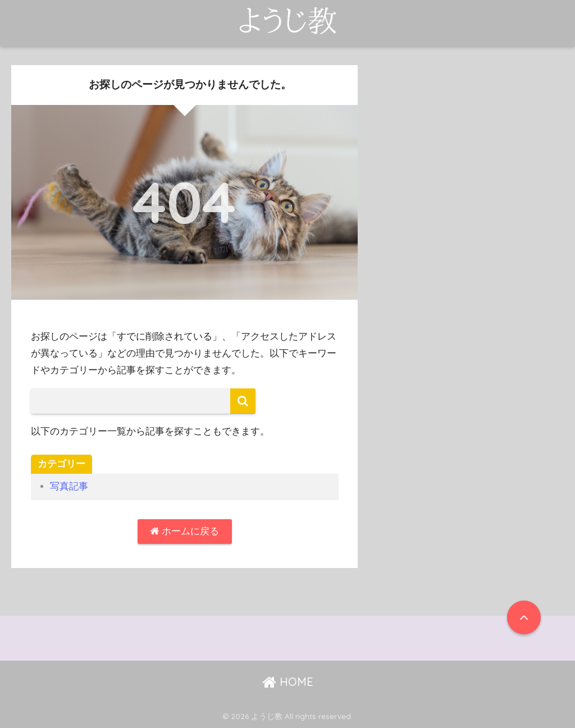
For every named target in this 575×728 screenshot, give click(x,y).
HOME (288, 682)
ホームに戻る (184, 531)
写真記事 (69, 486)
